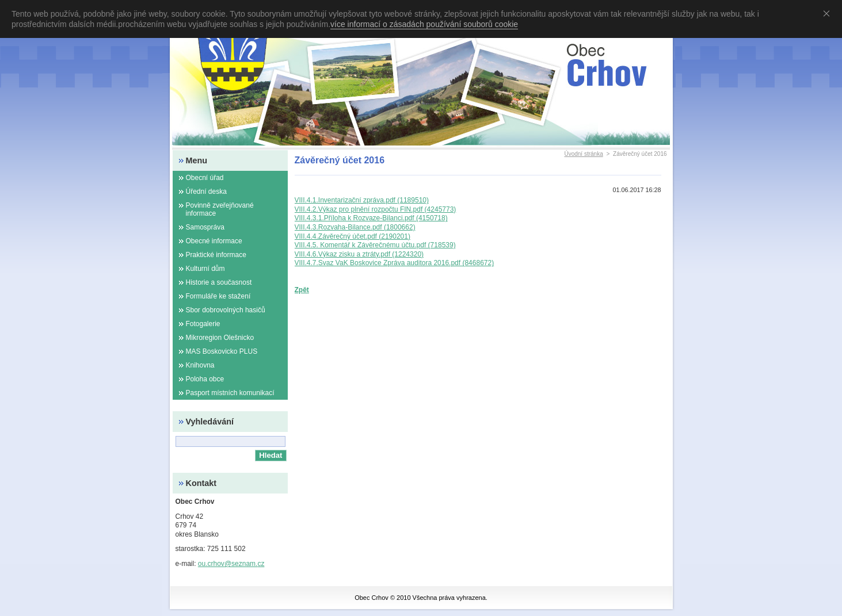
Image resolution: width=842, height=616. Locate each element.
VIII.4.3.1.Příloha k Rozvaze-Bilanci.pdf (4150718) (371, 218)
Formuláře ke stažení (218, 296)
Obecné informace (214, 241)
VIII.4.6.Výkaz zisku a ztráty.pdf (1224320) (359, 254)
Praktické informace (216, 255)
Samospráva (205, 227)
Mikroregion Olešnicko (220, 338)
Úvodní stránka (583, 154)
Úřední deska (206, 192)
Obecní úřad (205, 178)
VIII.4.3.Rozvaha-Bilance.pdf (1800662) (355, 227)
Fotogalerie (203, 324)
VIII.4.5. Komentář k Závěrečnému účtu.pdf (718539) (375, 245)
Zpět (302, 290)
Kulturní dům (205, 269)
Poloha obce (205, 379)
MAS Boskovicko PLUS (222, 351)
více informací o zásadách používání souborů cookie (424, 24)
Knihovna (200, 365)
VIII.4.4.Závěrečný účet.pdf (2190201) (353, 236)
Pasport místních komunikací (230, 393)
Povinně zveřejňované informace (220, 209)
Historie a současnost (219, 282)
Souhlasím (829, 13)
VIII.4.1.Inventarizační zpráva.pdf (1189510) (362, 200)
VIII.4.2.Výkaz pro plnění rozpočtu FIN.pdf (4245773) (376, 209)
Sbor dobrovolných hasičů (226, 310)
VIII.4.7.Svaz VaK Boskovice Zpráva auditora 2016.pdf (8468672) (395, 263)
